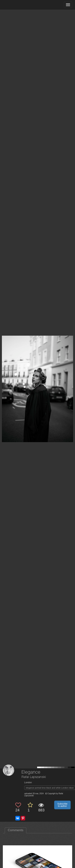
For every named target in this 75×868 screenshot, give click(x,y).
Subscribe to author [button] (62, 805)
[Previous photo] (4, 378)
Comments (16, 830)
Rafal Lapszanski (34, 777)
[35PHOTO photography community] (18, 5)
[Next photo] (71, 378)
